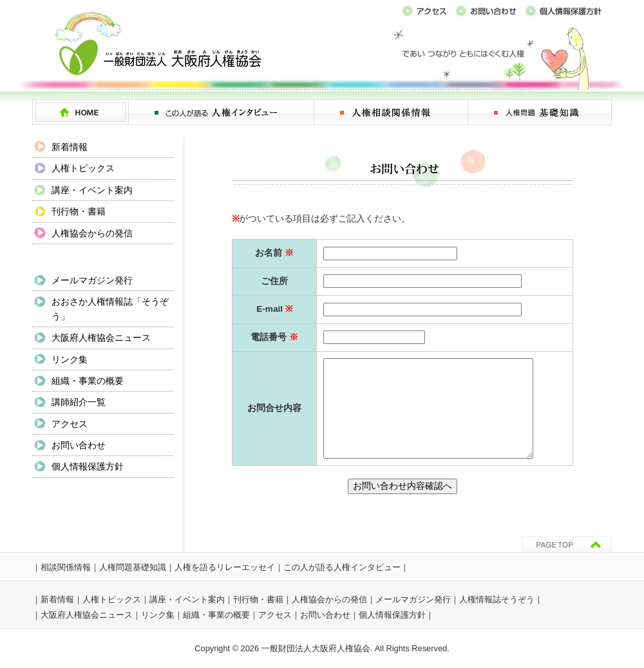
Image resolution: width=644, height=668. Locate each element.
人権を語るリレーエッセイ (225, 567)
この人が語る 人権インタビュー (222, 112)
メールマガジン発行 (92, 280)
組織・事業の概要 (88, 381)
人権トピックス (83, 168)
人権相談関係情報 (391, 112)
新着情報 (70, 147)
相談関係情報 (66, 567)
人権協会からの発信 (92, 233)
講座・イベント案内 (92, 190)
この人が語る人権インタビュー (342, 567)
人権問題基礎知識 (133, 567)
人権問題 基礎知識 (540, 112)
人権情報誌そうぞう (497, 599)
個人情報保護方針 (88, 466)
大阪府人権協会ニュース (101, 338)
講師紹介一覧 (79, 402)
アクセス (70, 424)
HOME (80, 112)
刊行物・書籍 (79, 211)
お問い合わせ (79, 445)
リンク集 (70, 359)
